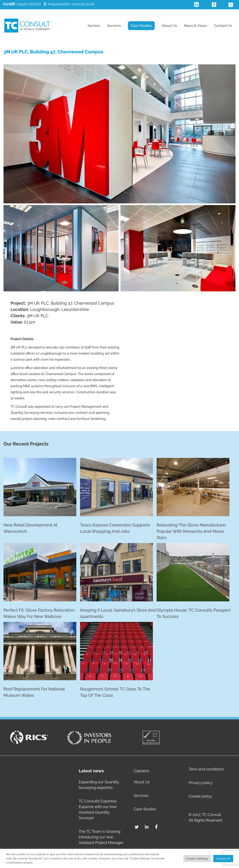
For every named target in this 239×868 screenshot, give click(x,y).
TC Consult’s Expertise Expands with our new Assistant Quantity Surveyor (98, 810)
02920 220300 (22, 4)
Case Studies (141, 26)
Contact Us (223, 26)
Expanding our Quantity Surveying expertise (99, 785)
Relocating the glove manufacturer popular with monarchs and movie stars (191, 531)
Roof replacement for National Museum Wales (34, 692)
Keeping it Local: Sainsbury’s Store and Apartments (118, 613)
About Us (169, 26)
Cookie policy (200, 796)
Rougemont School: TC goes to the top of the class (115, 692)
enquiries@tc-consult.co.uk (71, 4)
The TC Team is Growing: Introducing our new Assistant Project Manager (101, 837)
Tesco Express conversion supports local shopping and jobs (115, 528)
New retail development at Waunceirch (30, 528)
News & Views (195, 26)
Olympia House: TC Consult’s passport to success (194, 613)
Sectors (94, 26)
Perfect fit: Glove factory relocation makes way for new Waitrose (39, 613)
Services (114, 26)
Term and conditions (206, 769)
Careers (142, 771)
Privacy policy (200, 783)
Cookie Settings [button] (197, 859)
